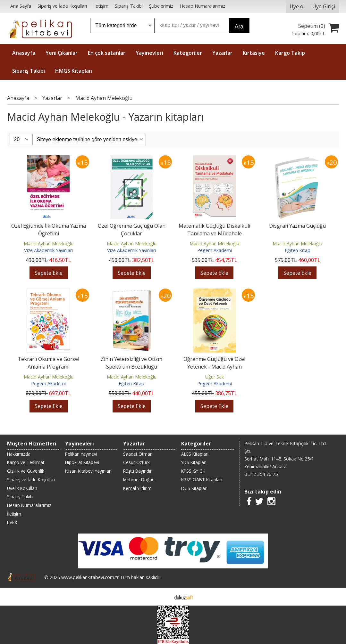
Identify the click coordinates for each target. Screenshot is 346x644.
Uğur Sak (215, 377)
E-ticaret (163, 597)
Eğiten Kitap (298, 250)
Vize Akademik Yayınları (48, 250)
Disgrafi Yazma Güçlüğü (297, 226)
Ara (239, 27)
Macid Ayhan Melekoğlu (49, 244)
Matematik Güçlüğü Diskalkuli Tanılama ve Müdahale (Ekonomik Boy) (214, 233)
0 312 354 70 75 (261, 474)
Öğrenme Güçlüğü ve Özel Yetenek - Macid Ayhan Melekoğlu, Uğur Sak (214, 367)
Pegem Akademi (215, 250)
